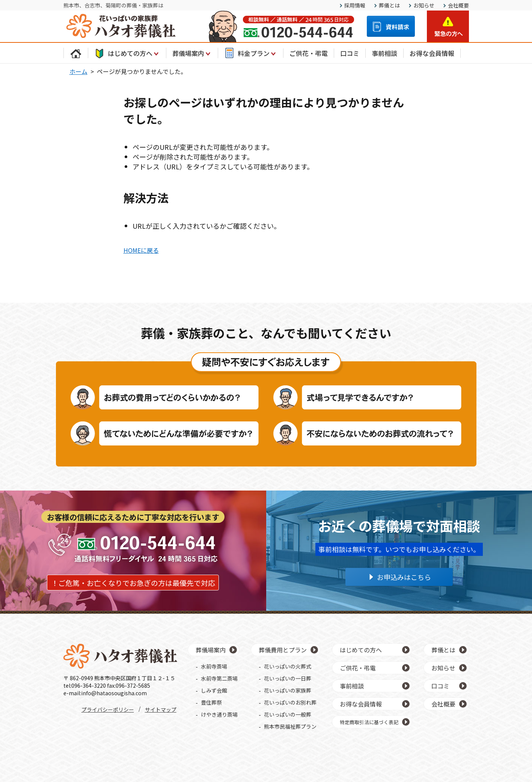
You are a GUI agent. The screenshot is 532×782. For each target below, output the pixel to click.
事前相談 (384, 53)
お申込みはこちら (404, 577)
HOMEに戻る (141, 250)
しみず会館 (214, 690)
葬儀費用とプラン (283, 650)
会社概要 (458, 5)
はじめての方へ (127, 53)
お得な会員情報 (432, 53)
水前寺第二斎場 (219, 678)
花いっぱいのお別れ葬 (290, 702)
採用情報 (355, 5)
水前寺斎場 (214, 666)
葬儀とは (389, 5)
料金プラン (251, 53)
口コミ (350, 53)
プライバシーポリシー (108, 710)
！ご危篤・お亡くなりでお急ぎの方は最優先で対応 (133, 583)
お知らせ (424, 5)
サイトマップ (161, 710)
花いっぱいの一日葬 (288, 678)
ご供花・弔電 (309, 53)
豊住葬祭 (211, 702)
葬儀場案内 (192, 53)
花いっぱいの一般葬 (288, 714)
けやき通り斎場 (219, 714)
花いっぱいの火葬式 (288, 666)
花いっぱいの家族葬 (288, 690)
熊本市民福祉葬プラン (290, 726)
